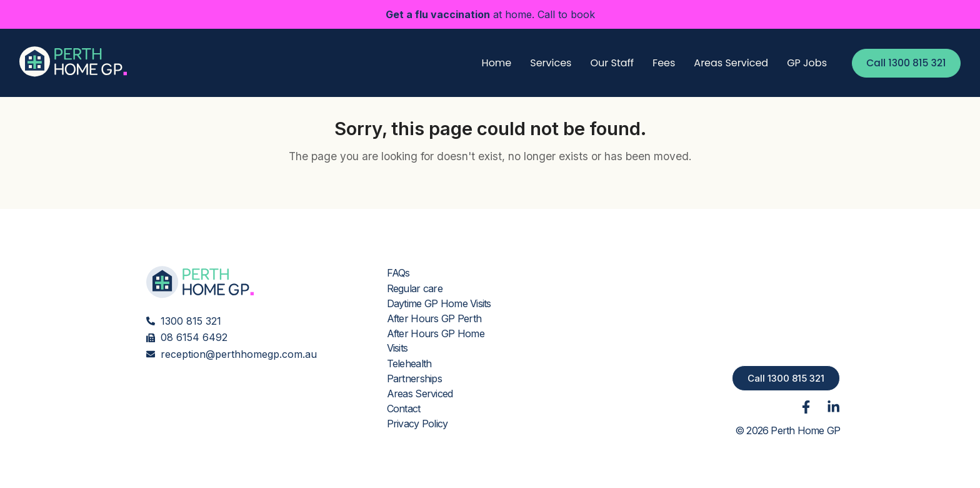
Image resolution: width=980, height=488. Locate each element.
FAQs (398, 273)
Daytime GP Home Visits (438, 303)
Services (546, 63)
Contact (403, 409)
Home (491, 63)
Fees (659, 63)
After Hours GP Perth (434, 318)
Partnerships (414, 379)
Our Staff (607, 63)
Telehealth (409, 363)
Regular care (414, 288)
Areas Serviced (726, 63)
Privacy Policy (417, 424)
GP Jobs (802, 63)
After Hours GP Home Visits (435, 341)
